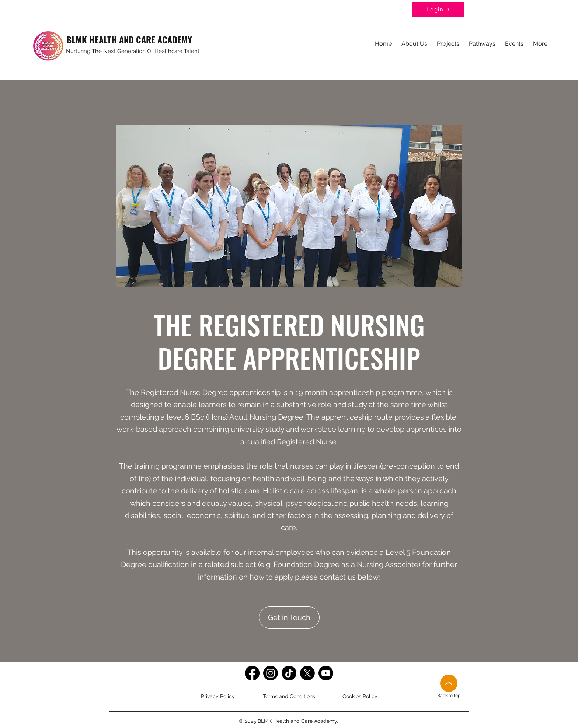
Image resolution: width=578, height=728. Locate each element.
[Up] (449, 683)
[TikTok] (289, 673)
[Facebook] (252, 673)
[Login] (438, 10)
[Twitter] (307, 673)
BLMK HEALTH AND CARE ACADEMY (129, 39)
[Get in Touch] (289, 617)
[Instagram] (271, 673)
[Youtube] (326, 673)
